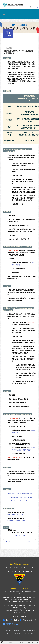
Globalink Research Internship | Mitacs (20, 497)
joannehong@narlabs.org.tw (16, 521)
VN (35, 7)
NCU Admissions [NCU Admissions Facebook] (28, 620)
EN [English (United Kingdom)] (31, 7)
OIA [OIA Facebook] (6, 620)
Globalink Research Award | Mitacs (19, 501)
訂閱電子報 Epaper (11, 624)
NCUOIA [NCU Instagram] (14, 620)
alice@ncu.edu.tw (19, 536)
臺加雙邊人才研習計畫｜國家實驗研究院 (20, 493)
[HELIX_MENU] (4, 14)
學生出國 (9, 48)
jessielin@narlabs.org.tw (15, 515)
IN (37, 7)
